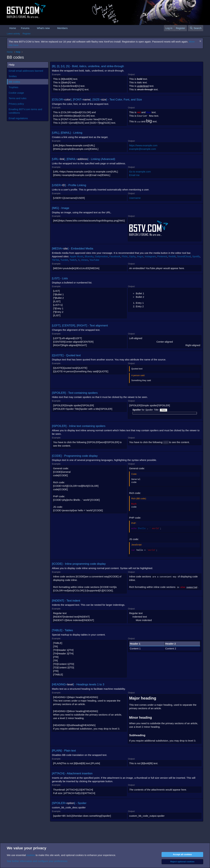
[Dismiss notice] (200, 42)
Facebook (115, 256)
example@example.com (143, 149)
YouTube (94, 260)
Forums (25, 28)
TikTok (55, 260)
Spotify (196, 256)
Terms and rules (18, 98)
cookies (31, 855)
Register (27, 34)
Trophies (13, 87)
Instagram (150, 256)
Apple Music (77, 256)
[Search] (196, 28)
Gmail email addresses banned (26, 71)
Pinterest (162, 256)
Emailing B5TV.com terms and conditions (25, 111)
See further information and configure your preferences (37, 861)
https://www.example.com (143, 145)
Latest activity (13, 34)
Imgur (140, 256)
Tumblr (64, 260)
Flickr (125, 256)
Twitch (73, 260)
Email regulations (18, 118)
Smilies (13, 76)
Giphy (132, 256)
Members (62, 28)
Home (13, 28)
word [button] (166, 442)
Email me (134, 175)
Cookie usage (16, 93)
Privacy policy (16, 104)
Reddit (172, 256)
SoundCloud (184, 256)
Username (135, 198)
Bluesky (89, 256)
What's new (43, 28)
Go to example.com (140, 172)
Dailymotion (101, 256)
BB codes (14, 82)
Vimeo (85, 260)
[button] (32, 28)
